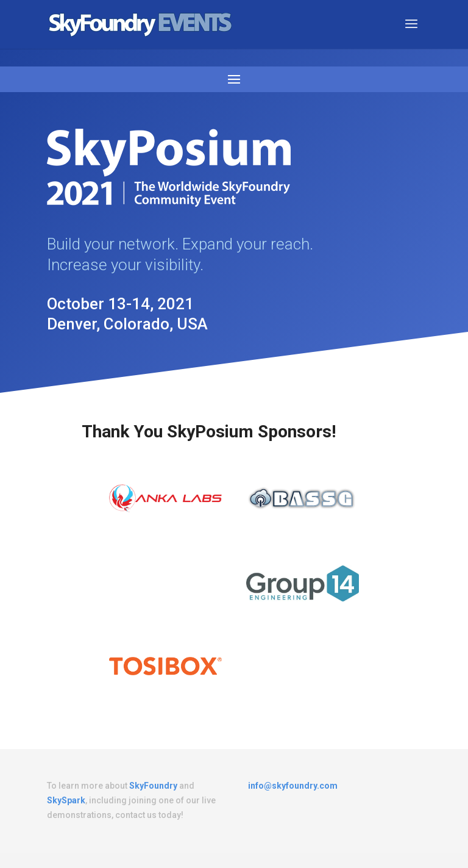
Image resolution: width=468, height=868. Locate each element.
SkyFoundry (153, 786)
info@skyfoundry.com (293, 786)
